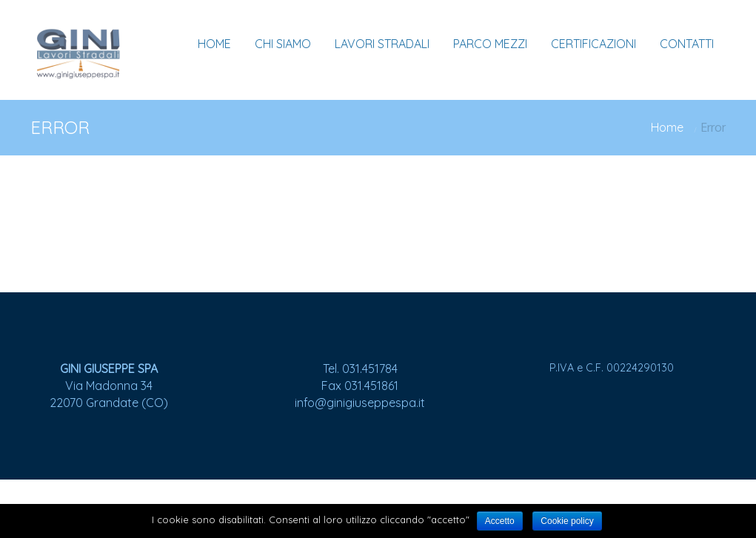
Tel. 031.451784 (360, 369)
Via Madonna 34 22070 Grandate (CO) (109, 386)
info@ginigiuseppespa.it (360, 403)
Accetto (500, 521)
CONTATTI (687, 44)
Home (667, 127)
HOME (214, 44)
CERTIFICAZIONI (593, 44)
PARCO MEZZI (490, 44)
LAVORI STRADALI (382, 44)
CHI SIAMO (283, 44)
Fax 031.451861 (360, 386)
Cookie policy (567, 521)
